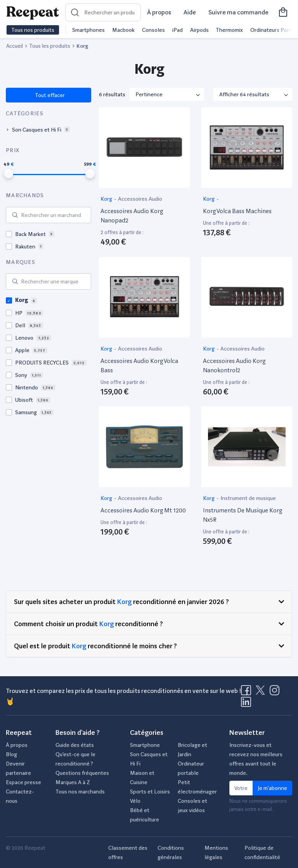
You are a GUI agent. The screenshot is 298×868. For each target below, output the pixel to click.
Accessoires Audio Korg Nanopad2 (132, 216)
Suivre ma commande (238, 12)
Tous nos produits (33, 30)
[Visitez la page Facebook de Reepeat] (248, 693)
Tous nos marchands (80, 792)
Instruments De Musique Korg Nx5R (243, 515)
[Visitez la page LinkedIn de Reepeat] (246, 704)
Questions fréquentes (82, 773)
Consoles (153, 30)
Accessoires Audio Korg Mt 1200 (143, 510)
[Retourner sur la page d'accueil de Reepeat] (33, 12)
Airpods (199, 30)
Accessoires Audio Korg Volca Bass (139, 365)
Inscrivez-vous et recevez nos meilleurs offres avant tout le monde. (256, 759)
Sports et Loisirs (150, 792)
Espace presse (23, 782)
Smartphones (88, 30)
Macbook (123, 30)
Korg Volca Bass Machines (237, 211)
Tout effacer (49, 95)
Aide (190, 12)
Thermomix (229, 30)
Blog (11, 754)
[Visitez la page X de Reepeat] (262, 693)
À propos (159, 12)
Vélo (135, 801)
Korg (107, 199)
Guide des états (75, 745)
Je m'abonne (272, 788)
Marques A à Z (73, 782)
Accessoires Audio (140, 199)
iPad (178, 30)
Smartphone (145, 745)
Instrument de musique (248, 498)
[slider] (9, 174)
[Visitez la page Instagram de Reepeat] (276, 693)
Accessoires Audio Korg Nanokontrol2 (234, 365)
